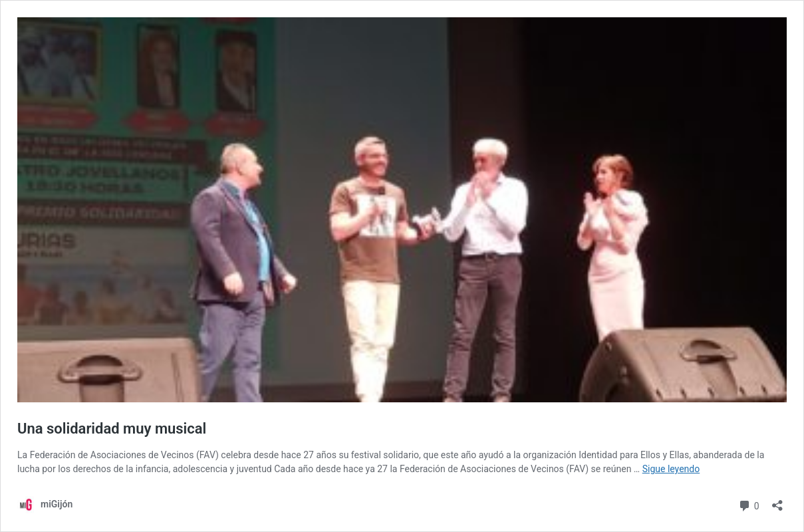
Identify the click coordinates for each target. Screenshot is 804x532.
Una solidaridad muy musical (112, 429)
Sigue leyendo (671, 469)
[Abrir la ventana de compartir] (777, 501)
